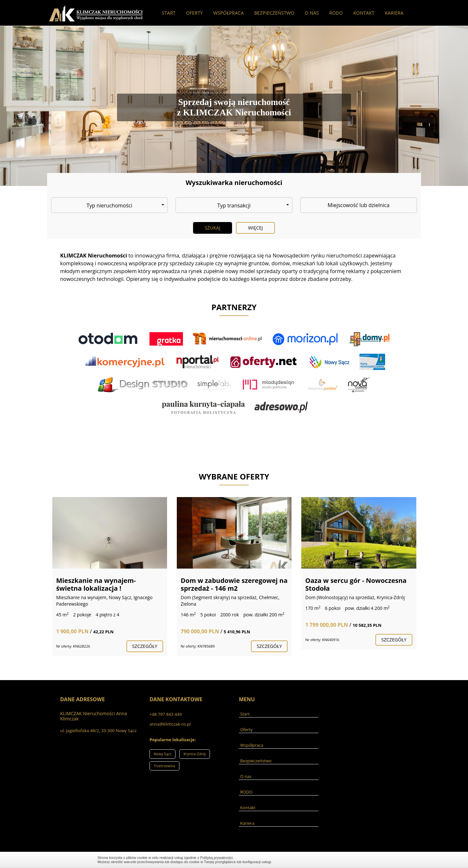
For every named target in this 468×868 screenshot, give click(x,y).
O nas (312, 13)
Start (169, 13)
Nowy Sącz (162, 754)
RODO (336, 13)
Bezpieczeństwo (274, 13)
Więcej (255, 228)
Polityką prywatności (216, 858)
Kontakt (364, 13)
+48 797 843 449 (166, 714)
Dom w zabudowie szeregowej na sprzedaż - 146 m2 (234, 584)
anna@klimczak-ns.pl (170, 724)
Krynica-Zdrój (195, 754)
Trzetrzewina (164, 766)
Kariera (394, 13)
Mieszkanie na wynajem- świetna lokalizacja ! (96, 584)
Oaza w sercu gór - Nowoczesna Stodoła (356, 584)
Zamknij (367, 860)
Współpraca (228, 13)
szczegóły (145, 646)
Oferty (194, 13)
